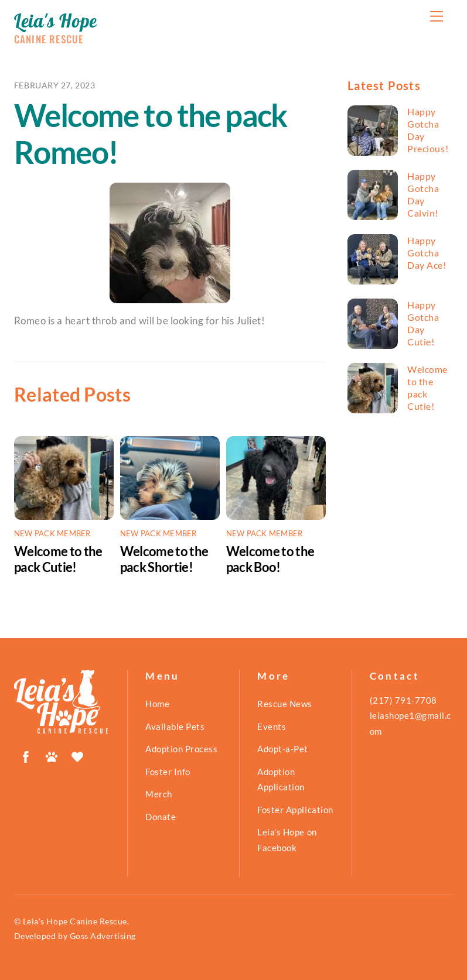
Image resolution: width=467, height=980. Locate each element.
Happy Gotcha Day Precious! (428, 130)
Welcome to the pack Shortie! (164, 559)
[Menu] (437, 16)
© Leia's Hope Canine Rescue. (71, 921)
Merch (159, 794)
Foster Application (295, 810)
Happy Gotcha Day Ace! (427, 253)
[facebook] (26, 755)
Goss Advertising (103, 936)
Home (157, 704)
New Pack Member (52, 533)
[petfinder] (52, 755)
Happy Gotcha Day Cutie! (423, 323)
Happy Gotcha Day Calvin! (423, 194)
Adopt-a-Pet (283, 749)
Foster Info (168, 772)
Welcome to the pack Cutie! (58, 559)
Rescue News (285, 704)
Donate (161, 817)
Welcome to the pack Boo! (270, 559)
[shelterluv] (77, 755)
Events (272, 727)
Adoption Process (181, 749)
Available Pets (175, 727)
